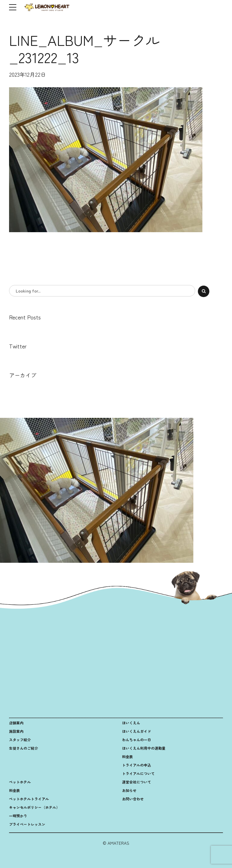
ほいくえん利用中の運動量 (144, 748)
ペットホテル (20, 782)
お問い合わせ (133, 799)
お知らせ (129, 790)
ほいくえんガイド (137, 731)
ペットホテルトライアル (29, 799)
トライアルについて (138, 773)
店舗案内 (16, 723)
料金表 (127, 756)
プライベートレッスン (27, 824)
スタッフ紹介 (20, 740)
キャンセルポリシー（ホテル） (34, 807)
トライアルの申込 (137, 765)
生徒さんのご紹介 (24, 748)
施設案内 (16, 731)
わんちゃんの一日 (137, 740)
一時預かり (18, 816)
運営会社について (137, 782)
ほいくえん (131, 723)
